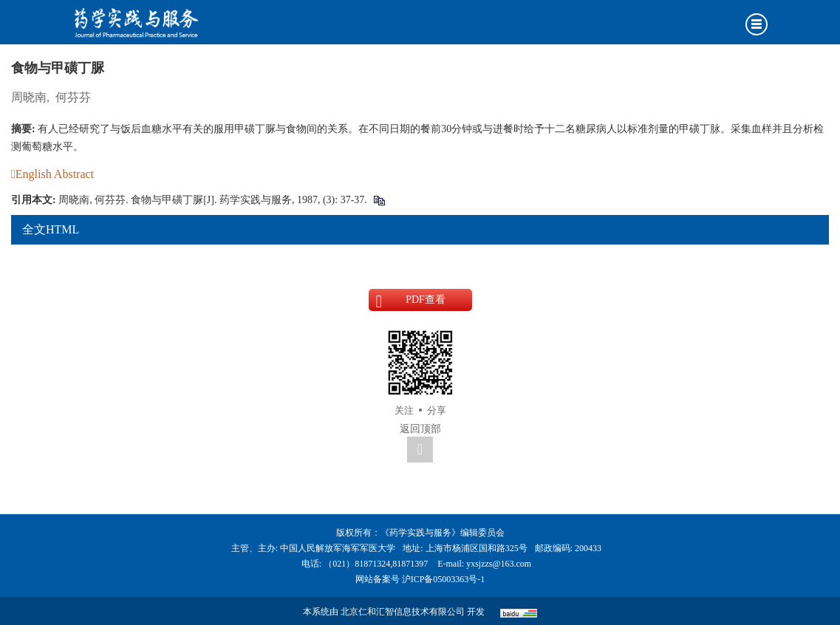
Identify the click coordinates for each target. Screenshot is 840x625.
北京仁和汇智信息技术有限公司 (403, 612)
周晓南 (29, 97)
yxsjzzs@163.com (499, 564)
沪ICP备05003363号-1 (444, 579)
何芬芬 (73, 97)
